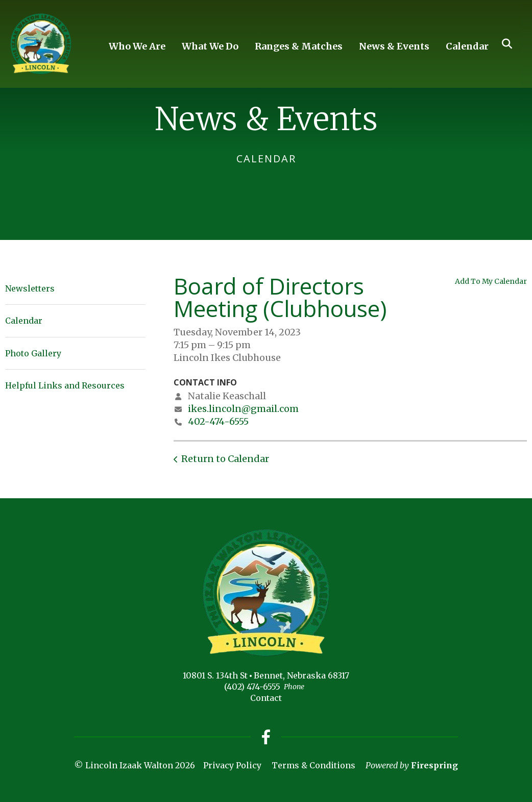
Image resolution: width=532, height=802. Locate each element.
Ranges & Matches (299, 46)
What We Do (210, 46)
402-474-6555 (218, 421)
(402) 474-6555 (252, 687)
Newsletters (30, 288)
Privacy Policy (232, 766)
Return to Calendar (225, 459)
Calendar (467, 46)
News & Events (394, 46)
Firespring (434, 766)
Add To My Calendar (491, 281)
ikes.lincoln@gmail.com (243, 409)
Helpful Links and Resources (65, 385)
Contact (266, 698)
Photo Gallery (33, 353)
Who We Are (137, 46)
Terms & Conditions (313, 766)
